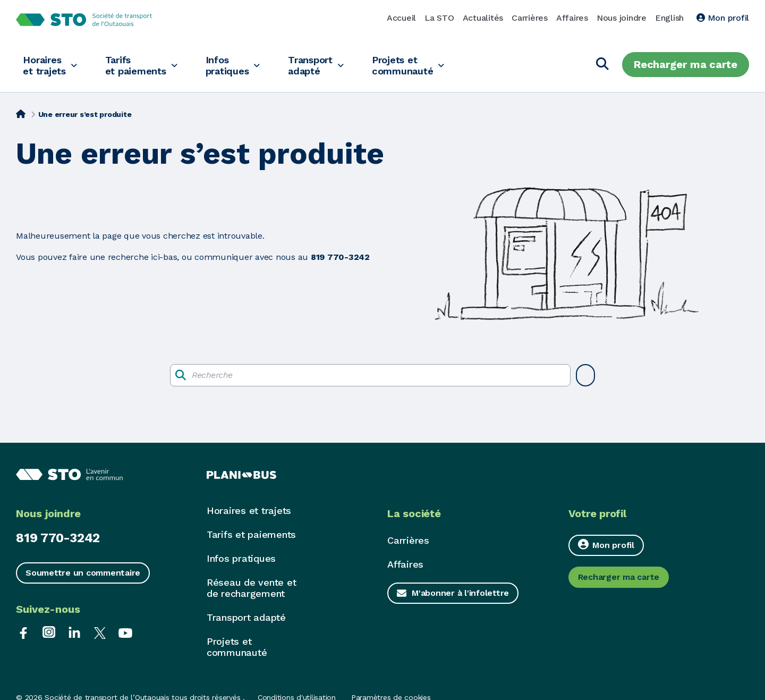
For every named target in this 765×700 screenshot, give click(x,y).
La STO (439, 18)
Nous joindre (622, 18)
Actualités (483, 18)
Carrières (530, 18)
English (669, 18)
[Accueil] (21, 113)
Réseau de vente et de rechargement (252, 588)
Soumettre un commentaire (83, 573)
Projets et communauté (424, 65)
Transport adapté (327, 65)
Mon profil (723, 18)
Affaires (572, 18)
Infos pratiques (239, 65)
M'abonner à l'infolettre (460, 593)
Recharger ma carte (686, 64)
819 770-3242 (58, 538)
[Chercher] (602, 65)
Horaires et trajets (46, 65)
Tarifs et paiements (143, 65)
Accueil (401, 18)
